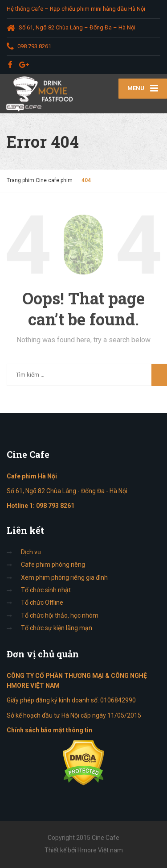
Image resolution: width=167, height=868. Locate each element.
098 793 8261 (55, 506)
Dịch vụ (31, 552)
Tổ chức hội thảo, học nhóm (60, 615)
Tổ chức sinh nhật (46, 590)
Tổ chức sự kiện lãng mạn (57, 628)
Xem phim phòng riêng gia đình (64, 577)
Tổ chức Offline (42, 602)
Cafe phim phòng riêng (53, 565)
